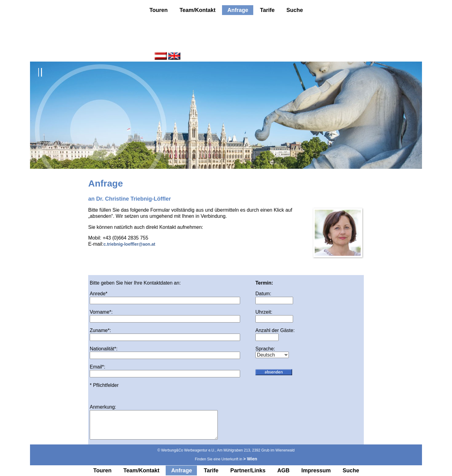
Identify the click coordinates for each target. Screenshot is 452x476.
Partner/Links (248, 470)
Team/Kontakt (198, 10)
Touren (159, 10)
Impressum (316, 470)
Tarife (267, 10)
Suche (295, 10)
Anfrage (238, 10)
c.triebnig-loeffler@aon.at (129, 244)
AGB (284, 470)
